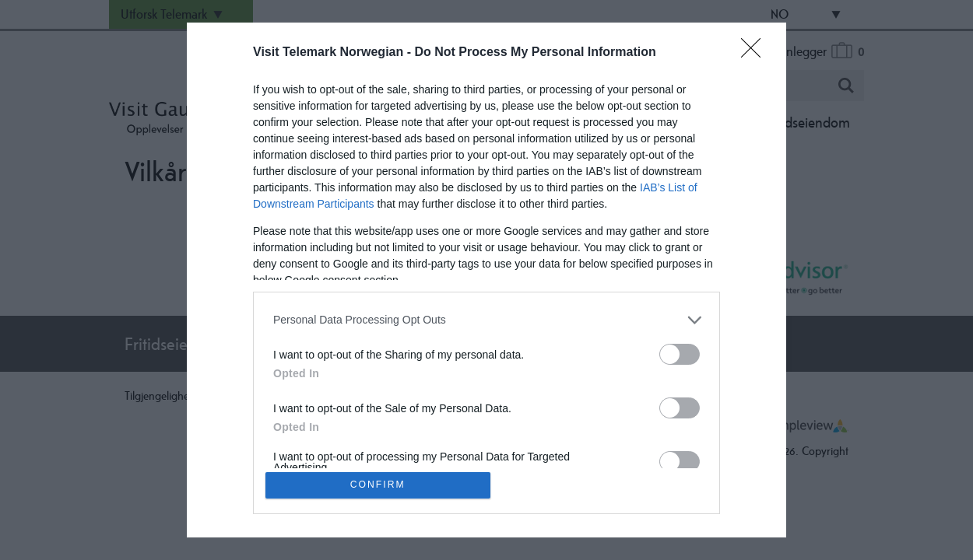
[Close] (756, 51)
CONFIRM (379, 485)
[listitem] (486, 318)
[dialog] (486, 280)
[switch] (680, 353)
